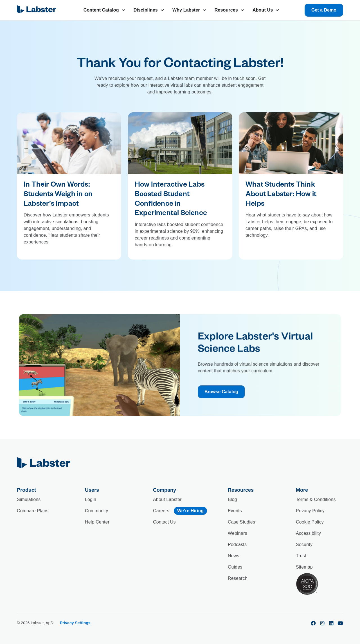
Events (235, 511)
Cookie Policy (310, 522)
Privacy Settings (75, 623)
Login (91, 499)
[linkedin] (331, 623)
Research (238, 578)
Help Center (97, 522)
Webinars (238, 533)
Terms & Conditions (316, 499)
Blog (232, 499)
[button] (105, 10)
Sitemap (304, 567)
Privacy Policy (310, 511)
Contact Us (164, 522)
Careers (161, 511)
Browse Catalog (219, 395)
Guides (235, 567)
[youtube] (340, 623)
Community (96, 511)
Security (304, 545)
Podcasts (237, 545)
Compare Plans (33, 511)
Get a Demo (324, 10)
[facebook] (313, 623)
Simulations (29, 499)
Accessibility (308, 533)
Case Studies (241, 522)
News (234, 556)
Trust (301, 556)
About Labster (167, 499)
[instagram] (322, 623)
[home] (38, 10)
